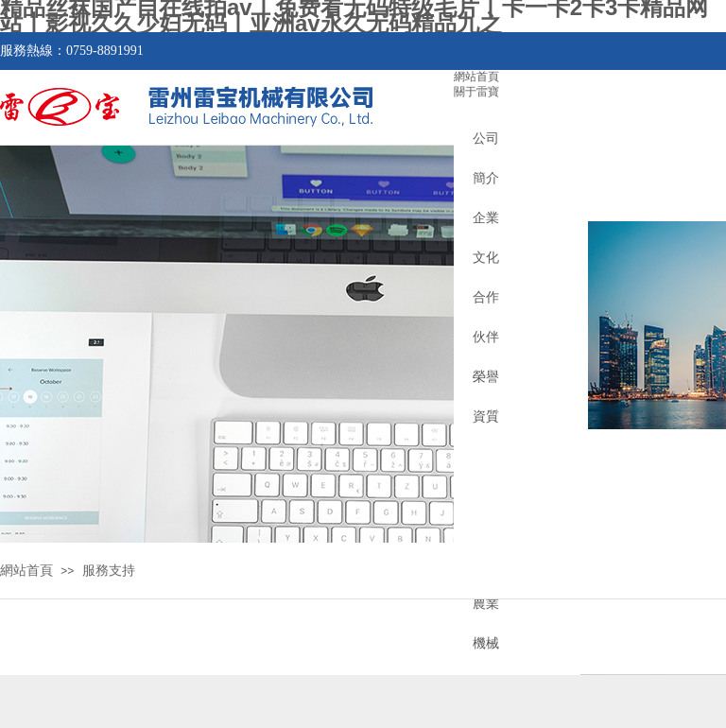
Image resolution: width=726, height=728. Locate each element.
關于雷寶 (476, 92)
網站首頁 (476, 77)
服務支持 (109, 571)
